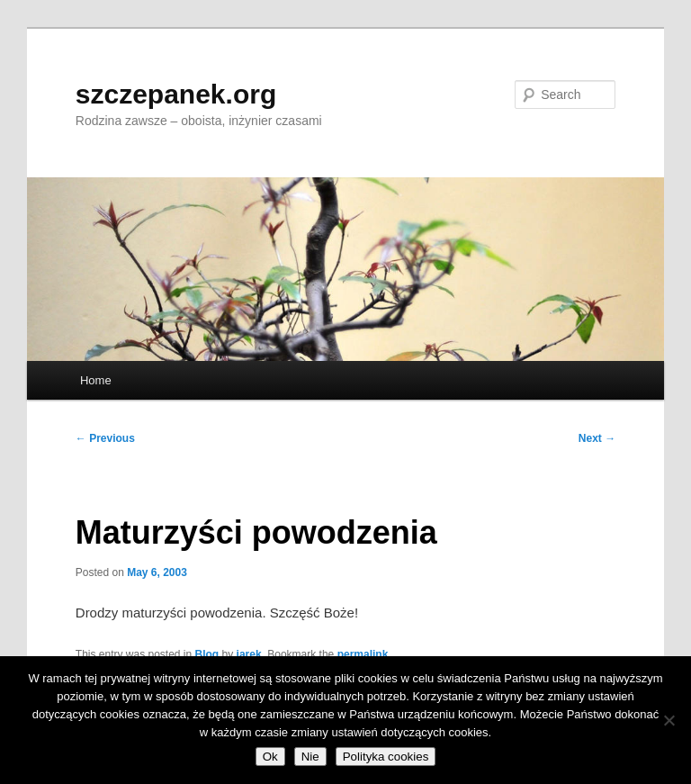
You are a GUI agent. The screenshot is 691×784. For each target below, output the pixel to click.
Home (96, 380)
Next (597, 438)
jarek (249, 654)
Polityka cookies (386, 757)
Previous (105, 438)
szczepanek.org (176, 94)
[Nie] (669, 720)
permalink (363, 654)
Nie (310, 757)
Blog (207, 654)
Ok (270, 757)
